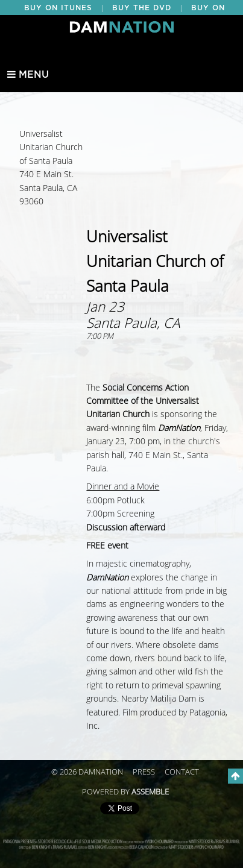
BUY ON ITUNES (58, 8)
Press (144, 772)
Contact (182, 772)
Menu (28, 75)
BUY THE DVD (142, 8)
